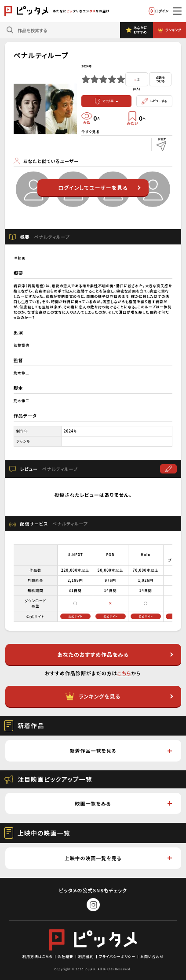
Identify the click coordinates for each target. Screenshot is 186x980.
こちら (124, 673)
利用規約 (86, 956)
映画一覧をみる (124, 803)
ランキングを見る (119, 696)
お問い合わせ (152, 956)
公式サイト (75, 616)
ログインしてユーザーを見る (99, 187)
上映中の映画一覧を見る (118, 858)
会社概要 (66, 956)
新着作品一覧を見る (120, 751)
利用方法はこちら (38, 956)
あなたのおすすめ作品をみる (115, 654)
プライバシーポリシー (117, 956)
